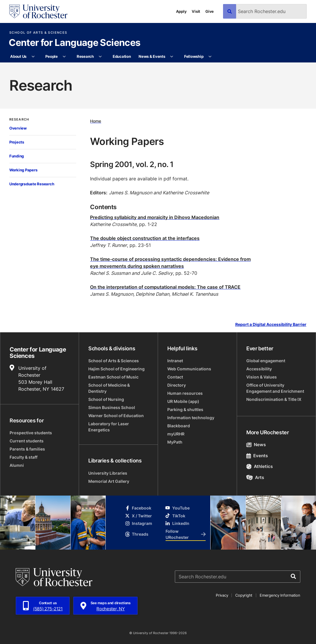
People (51, 56)
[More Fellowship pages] (210, 57)
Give (210, 11)
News (256, 445)
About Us (18, 56)
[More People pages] (64, 57)
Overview (18, 128)
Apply (181, 11)
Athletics (260, 466)
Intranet (175, 361)
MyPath (175, 442)
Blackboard (179, 426)
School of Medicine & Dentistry (109, 388)
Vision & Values (262, 377)
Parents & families (27, 449)
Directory (177, 385)
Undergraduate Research (32, 184)
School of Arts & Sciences (38, 33)
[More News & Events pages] (172, 57)
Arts (255, 477)
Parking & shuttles (185, 409)
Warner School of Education (116, 416)
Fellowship (194, 56)
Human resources (185, 393)
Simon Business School (112, 407)
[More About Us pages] (33, 57)
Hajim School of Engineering (116, 369)
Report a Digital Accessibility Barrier (271, 325)
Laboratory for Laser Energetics (109, 427)
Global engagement (266, 361)
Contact (175, 377)
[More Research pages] (100, 57)
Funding (17, 156)
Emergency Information (280, 595)
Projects (17, 142)
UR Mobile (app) (183, 401)
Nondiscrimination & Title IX (274, 399)
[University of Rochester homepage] (38, 11)
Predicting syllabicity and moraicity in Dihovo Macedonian (155, 217)
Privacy (222, 595)
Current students (27, 441)
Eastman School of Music (113, 377)
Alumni (17, 465)
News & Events (152, 56)
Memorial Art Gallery (109, 481)
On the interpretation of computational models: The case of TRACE (165, 287)
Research (85, 56)
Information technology (191, 418)
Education (122, 56)
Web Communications (189, 369)
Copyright (244, 595)
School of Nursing (106, 399)
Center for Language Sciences (74, 43)
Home (96, 121)
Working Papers (23, 170)
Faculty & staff (24, 457)
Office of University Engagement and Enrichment (275, 388)
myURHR (176, 434)
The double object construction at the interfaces (145, 238)
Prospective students (31, 433)
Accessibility (259, 369)
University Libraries (108, 473)
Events (257, 456)
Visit (196, 11)
